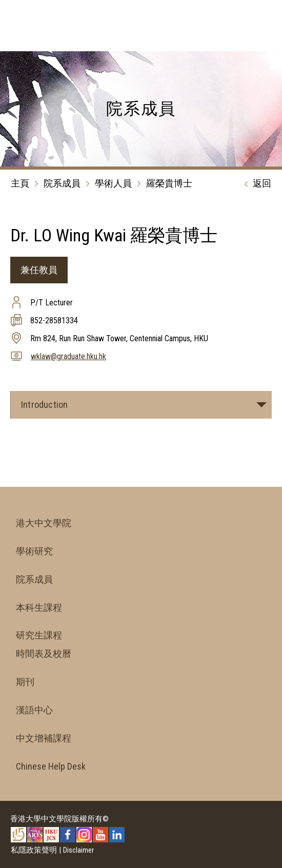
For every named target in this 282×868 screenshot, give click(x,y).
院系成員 (62, 183)
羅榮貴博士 (169, 183)
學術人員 (113, 183)
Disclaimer (78, 850)
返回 (255, 184)
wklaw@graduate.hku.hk (68, 356)
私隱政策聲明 (34, 850)
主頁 (20, 183)
